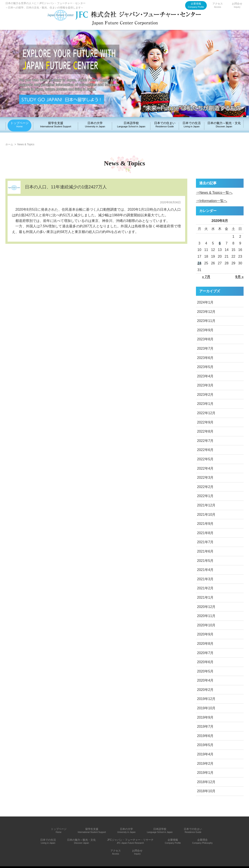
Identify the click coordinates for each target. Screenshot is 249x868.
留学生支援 (56, 124)
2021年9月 (205, 524)
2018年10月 (206, 791)
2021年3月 (205, 579)
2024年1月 (205, 302)
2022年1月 (205, 496)
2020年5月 (205, 671)
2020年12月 (206, 607)
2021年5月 (205, 561)
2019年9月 (205, 717)
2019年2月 (205, 764)
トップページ (19, 124)
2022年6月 (205, 450)
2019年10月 (206, 708)
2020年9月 (205, 634)
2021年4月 (205, 570)
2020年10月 (206, 625)
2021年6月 (205, 551)
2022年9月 (205, 422)
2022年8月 (205, 431)
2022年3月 (205, 478)
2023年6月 (205, 358)
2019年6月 (205, 736)
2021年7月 (205, 542)
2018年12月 (206, 782)
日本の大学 (95, 124)
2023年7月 (205, 348)
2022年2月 (205, 487)
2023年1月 (205, 404)
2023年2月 (205, 395)
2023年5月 (205, 367)
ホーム (9, 144)
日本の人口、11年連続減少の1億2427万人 (66, 187)
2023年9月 (205, 330)
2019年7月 (205, 727)
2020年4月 (205, 680)
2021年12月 (206, 505)
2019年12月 (206, 699)
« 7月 (206, 277)
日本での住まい (165, 124)
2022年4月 (205, 468)
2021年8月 (205, 533)
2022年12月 (206, 413)
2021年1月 (205, 597)
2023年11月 (206, 321)
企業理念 (203, 841)
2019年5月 (205, 745)
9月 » (239, 277)
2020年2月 (205, 690)
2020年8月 (205, 644)
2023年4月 (205, 376)
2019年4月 (205, 754)
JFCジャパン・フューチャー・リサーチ (130, 841)
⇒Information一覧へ (212, 201)
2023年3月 (205, 385)
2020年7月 (205, 653)
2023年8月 (205, 339)
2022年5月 (205, 459)
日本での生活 (192, 124)
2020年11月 (206, 616)
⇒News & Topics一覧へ (214, 193)
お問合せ (237, 5)
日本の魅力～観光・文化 (224, 124)
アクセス (218, 5)
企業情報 (196, 5)
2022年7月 (205, 441)
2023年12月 (206, 312)
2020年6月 (205, 662)
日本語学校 (131, 124)
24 (199, 263)
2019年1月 (205, 773)
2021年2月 (205, 588)
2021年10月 (206, 515)
